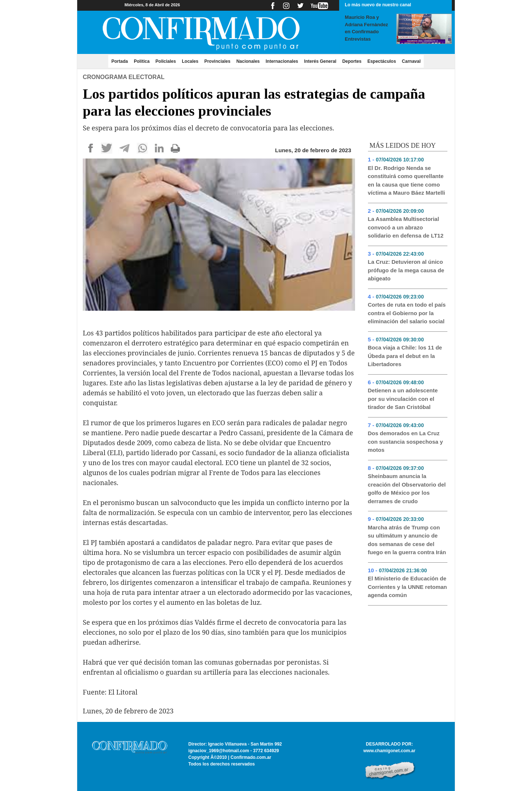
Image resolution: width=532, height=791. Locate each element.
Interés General (320, 61)
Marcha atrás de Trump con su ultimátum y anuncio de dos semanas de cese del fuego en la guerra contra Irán (407, 540)
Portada (121, 61)
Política (142, 61)
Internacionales (282, 61)
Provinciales (217, 61)
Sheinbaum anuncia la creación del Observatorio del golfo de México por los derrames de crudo (407, 489)
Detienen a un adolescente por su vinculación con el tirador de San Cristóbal (403, 399)
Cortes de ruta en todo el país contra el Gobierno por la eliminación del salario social (407, 313)
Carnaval (411, 61)
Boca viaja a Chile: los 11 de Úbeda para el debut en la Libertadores (405, 356)
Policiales (166, 61)
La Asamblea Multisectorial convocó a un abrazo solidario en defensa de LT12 (406, 227)
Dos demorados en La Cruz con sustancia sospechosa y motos (405, 441)
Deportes (352, 61)
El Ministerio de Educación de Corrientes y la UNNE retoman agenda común (407, 587)
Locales (190, 61)
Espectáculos (381, 61)
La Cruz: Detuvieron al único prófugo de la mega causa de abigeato (406, 270)
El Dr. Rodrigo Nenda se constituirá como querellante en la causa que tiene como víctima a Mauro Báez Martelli (407, 180)
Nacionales (248, 61)
